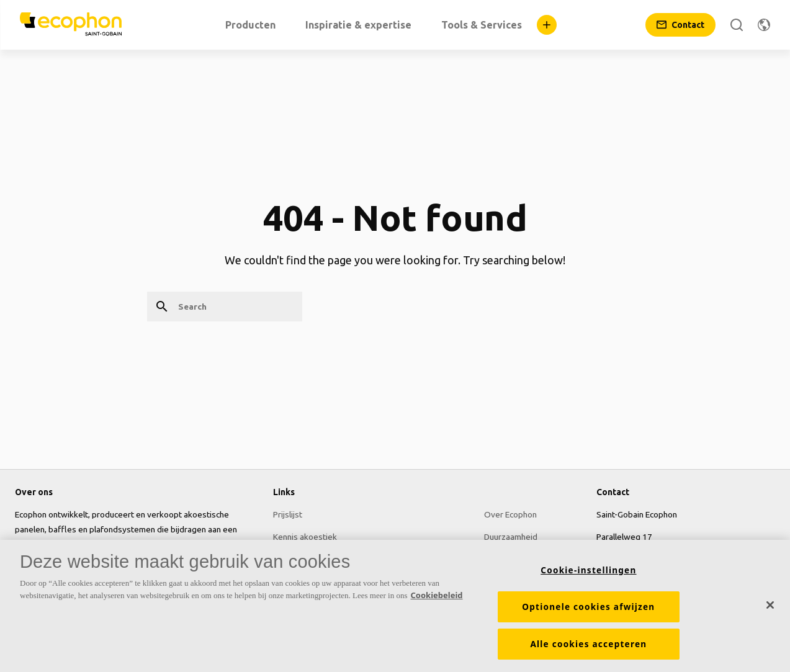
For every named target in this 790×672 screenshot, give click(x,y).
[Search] (737, 25)
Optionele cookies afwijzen (588, 607)
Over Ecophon (510, 514)
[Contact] (680, 25)
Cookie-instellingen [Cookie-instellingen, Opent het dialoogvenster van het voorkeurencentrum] (588, 571)
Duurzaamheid (511, 537)
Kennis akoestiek (305, 537)
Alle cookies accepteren (588, 645)
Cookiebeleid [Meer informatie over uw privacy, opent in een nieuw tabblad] (437, 595)
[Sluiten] (770, 605)
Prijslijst (288, 514)
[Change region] (764, 25)
